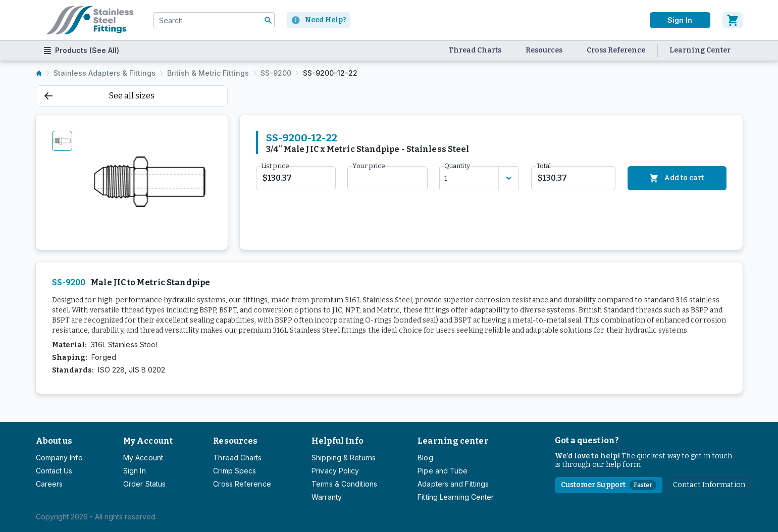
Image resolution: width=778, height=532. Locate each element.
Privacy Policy (335, 471)
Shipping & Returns (344, 458)
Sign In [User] (680, 20)
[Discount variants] (508, 178)
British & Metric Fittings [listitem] (208, 73)
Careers (49, 484)
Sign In (135, 471)
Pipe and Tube (443, 471)
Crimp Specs (235, 471)
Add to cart (677, 178)
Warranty (327, 497)
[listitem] (39, 73)
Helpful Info (338, 441)
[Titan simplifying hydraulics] (90, 20)
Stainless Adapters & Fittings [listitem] (105, 73)
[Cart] (733, 20)
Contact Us (54, 471)
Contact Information (709, 485)
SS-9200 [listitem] (276, 73)
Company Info (59, 458)
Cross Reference (616, 50)
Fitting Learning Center (456, 497)
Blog (425, 458)
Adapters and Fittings (453, 484)
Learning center (453, 441)
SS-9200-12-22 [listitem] (330, 73)
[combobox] (214, 20)
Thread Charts (475, 50)
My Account (148, 441)
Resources (544, 50)
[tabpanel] (150, 182)
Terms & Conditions (344, 484)
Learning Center (700, 50)
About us (54, 441)
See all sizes (99, 96)
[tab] (62, 141)
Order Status (144, 484)
